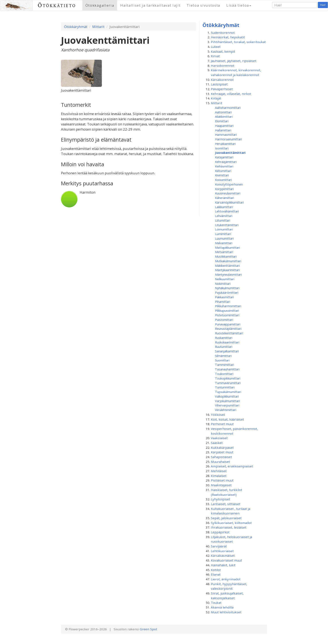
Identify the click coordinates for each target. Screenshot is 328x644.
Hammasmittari (226, 135)
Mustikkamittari (226, 256)
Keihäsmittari (224, 166)
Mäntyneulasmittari (228, 274)
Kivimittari (222, 175)
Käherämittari (225, 198)
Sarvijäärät (219, 546)
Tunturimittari (225, 387)
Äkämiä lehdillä (222, 607)
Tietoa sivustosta (203, 5)
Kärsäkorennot (222, 80)
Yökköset (218, 415)
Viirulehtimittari (226, 410)
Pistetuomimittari (227, 315)
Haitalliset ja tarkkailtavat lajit (150, 5)
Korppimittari (224, 189)
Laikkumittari (224, 207)
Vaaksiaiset (219, 438)
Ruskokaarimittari (227, 342)
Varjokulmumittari (227, 401)
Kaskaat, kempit (223, 51)
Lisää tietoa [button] (239, 5)
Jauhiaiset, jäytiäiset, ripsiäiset (234, 61)
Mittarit (98, 27)
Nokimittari (223, 284)
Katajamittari (224, 157)
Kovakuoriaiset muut (226, 560)
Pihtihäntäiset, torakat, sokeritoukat (238, 42)
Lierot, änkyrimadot (226, 579)
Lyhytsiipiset (220, 499)
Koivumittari (223, 180)
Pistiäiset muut (222, 480)
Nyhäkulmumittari (227, 288)
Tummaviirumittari (228, 383)
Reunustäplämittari (228, 329)
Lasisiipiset (219, 84)
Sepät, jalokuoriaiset (226, 518)
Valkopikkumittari (227, 396)
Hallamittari (223, 130)
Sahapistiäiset (221, 457)
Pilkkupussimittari (227, 310)
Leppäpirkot (220, 532)
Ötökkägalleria (100, 5)
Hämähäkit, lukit (223, 565)
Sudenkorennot (223, 33)
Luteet (216, 47)
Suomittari (222, 360)
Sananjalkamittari (227, 351)
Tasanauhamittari (227, 369)
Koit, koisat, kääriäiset (227, 419)
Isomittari (222, 148)
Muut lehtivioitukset (226, 612)
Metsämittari (224, 252)
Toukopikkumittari (228, 378)
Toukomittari (224, 374)
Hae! (323, 5)
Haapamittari (224, 126)
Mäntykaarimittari (227, 270)
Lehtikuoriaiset (222, 551)
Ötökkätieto (57, 5)
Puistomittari (224, 320)
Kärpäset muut (222, 452)
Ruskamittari (224, 338)
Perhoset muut (222, 424)
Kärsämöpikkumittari (229, 202)
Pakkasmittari (224, 297)
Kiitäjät (216, 98)
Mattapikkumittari (227, 247)
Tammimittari (225, 365)
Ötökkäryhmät (76, 27)
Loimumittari (224, 229)
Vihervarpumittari (227, 405)
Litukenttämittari (227, 225)
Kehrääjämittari (226, 162)
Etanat (216, 574)
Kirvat (215, 56)
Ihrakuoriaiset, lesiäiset (229, 527)
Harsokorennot (223, 65)
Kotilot (216, 570)
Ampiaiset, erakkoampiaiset (232, 466)
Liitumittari (223, 220)
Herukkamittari (225, 144)
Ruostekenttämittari (229, 333)
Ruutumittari (224, 347)
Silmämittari (223, 356)
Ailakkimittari (224, 116)
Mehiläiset (219, 471)
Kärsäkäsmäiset (223, 555)
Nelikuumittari (225, 279)
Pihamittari (223, 302)
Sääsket (217, 443)
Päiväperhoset (222, 89)
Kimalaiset (219, 476)
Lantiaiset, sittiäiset (226, 504)
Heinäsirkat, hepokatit (228, 37)
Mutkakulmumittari (228, 261)
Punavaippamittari (228, 324)
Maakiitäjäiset (221, 485)
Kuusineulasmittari (228, 193)
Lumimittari (223, 234)
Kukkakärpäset (222, 448)
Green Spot (148, 629)
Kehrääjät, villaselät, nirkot (231, 94)
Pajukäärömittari (227, 292)
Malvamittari (224, 243)
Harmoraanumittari (228, 139)
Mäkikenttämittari (227, 266)
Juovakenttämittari (230, 153)
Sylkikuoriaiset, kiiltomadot (231, 523)
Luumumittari (224, 238)
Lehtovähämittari (227, 211)
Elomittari (222, 121)
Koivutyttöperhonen (229, 184)
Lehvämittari (224, 216)
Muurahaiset (220, 462)
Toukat (216, 603)
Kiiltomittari (223, 171)
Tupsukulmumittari (228, 392)
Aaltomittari (223, 112)
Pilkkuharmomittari (228, 306)
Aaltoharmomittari (228, 108)
